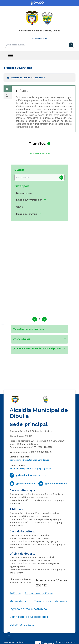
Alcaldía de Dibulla (20, 78)
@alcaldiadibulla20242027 (31, 475)
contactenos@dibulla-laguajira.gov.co (29, 460)
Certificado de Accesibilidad (29, 617)
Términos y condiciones (50, 601)
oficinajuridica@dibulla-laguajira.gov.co (30, 469)
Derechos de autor (23, 625)
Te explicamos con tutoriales (29, 329)
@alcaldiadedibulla (56, 484)
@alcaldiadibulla (25, 484)
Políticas (15, 593)
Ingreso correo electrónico (28, 609)
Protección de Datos (39, 593)
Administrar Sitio (40, 39)
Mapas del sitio (20, 601)
